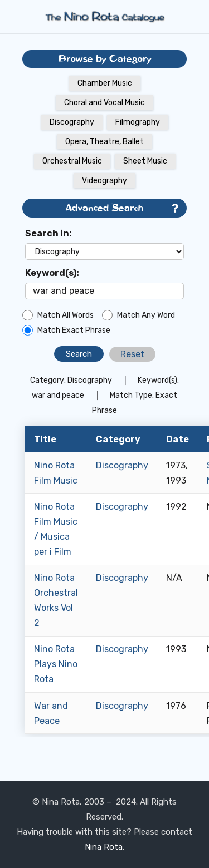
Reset (132, 354)
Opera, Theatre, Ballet (104, 142)
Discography (72, 122)
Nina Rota (104, 847)
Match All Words (65, 315)
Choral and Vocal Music (104, 103)
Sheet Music (145, 161)
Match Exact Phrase (74, 330)
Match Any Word (146, 315)
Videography (104, 181)
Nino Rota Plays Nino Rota (56, 664)
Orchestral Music (72, 161)
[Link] (105, 17)
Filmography (138, 122)
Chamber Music (105, 83)
